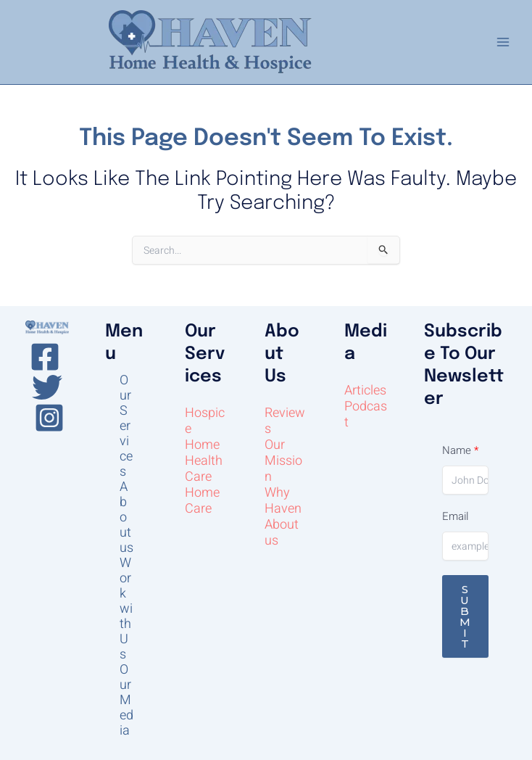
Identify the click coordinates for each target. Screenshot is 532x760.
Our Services (126, 426)
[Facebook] (45, 357)
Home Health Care (204, 461)
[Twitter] (47, 387)
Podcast (366, 414)
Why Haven (283, 501)
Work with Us (126, 609)
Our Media (126, 700)
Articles (365, 391)
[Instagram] (49, 418)
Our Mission (283, 461)
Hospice (205, 421)
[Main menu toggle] (503, 42)
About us (126, 517)
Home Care (202, 501)
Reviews (285, 421)
